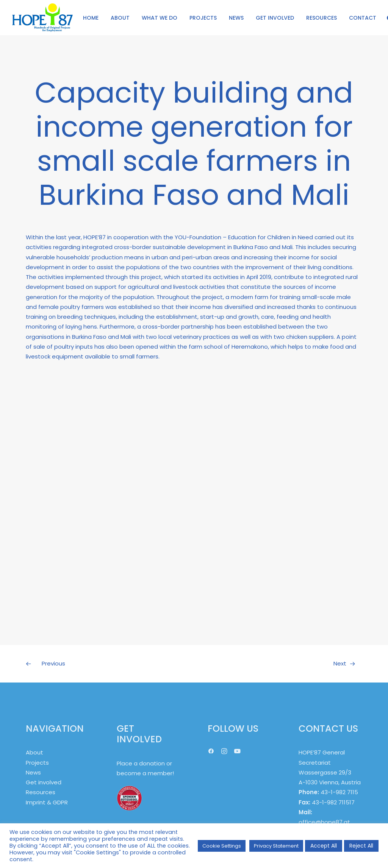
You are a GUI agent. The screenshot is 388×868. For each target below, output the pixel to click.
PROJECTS (203, 18)
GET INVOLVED (275, 18)
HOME (91, 18)
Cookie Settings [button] (222, 846)
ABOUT (120, 18)
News (33, 772)
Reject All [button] (361, 846)
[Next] (295, 664)
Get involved (44, 782)
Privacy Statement (276, 846)
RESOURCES (322, 18)
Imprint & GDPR (47, 802)
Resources (41, 792)
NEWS (236, 18)
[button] (211, 752)
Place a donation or (144, 763)
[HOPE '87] (42, 18)
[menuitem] (91, 18)
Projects (37, 763)
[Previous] (93, 664)
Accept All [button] (324, 846)
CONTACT (363, 18)
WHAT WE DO (160, 18)
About (34, 752)
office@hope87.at (324, 822)
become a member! (145, 773)
